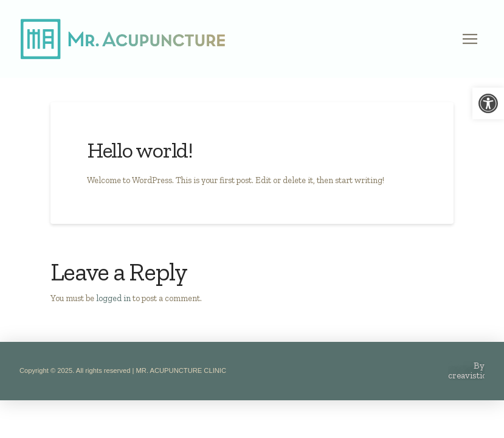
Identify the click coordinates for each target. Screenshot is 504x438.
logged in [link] (113, 298)
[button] (470, 39)
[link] (488, 103)
